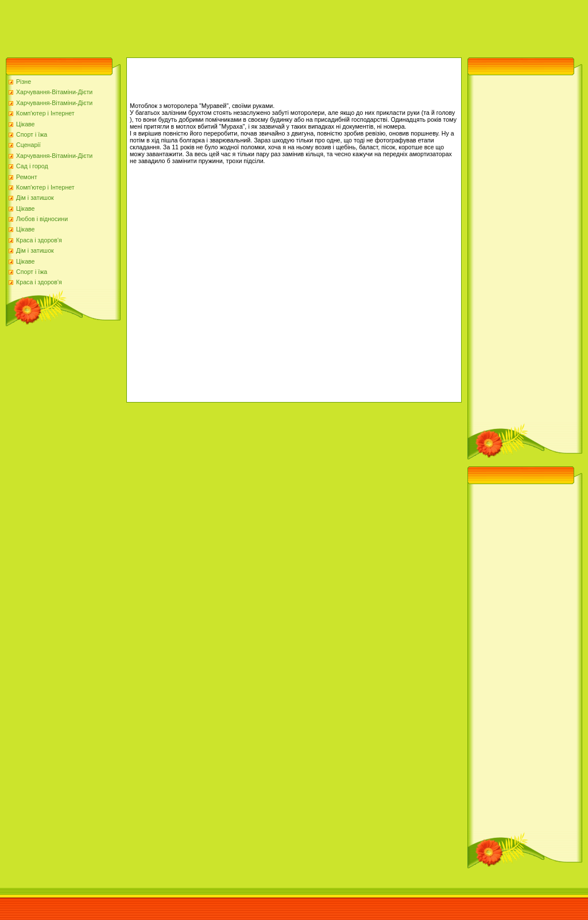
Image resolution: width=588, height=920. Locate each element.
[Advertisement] (209, 26)
